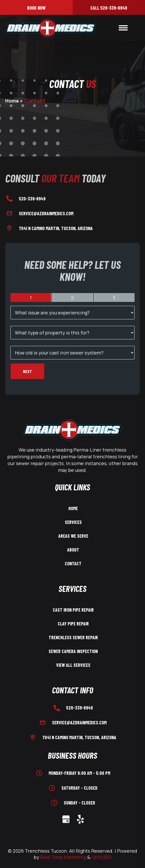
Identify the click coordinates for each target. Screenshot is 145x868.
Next (27, 371)
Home (12, 101)
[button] (36, 7)
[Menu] (123, 28)
